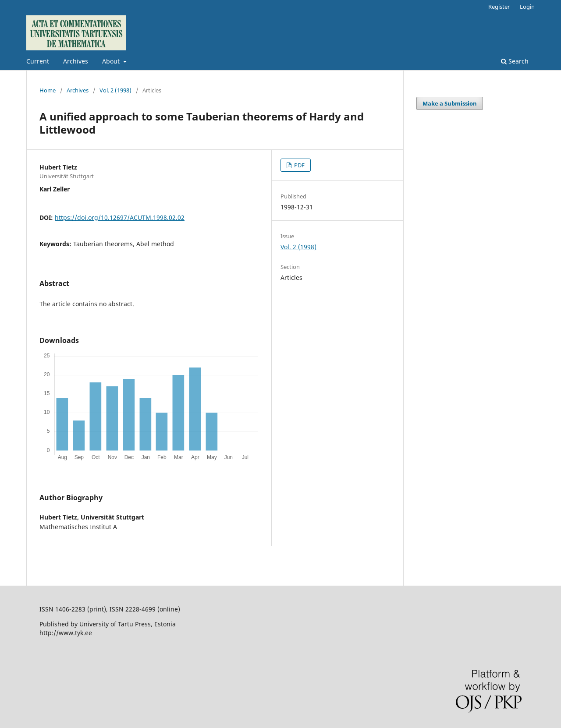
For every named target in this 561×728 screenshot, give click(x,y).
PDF (299, 165)
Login (527, 7)
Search (515, 61)
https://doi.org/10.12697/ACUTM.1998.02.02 (120, 217)
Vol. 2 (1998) (115, 90)
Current (38, 61)
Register (499, 7)
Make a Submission (450, 103)
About (112, 61)
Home (48, 90)
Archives (76, 61)
